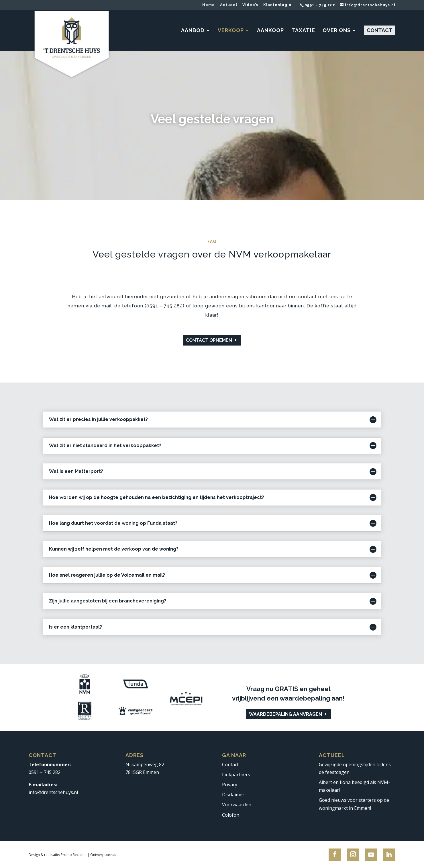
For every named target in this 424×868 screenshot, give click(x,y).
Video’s (250, 5)
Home (209, 5)
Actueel (229, 5)
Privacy (230, 785)
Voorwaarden (237, 805)
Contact (230, 764)
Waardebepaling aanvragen (285, 714)
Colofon (231, 815)
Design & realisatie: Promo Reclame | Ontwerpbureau (72, 855)
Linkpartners (236, 775)
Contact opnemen (209, 340)
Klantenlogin (277, 5)
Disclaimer (233, 795)
